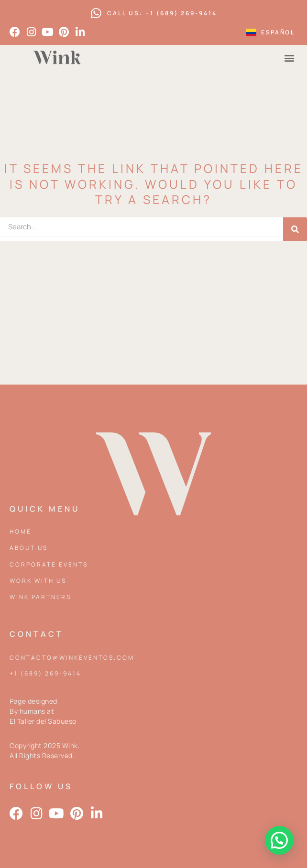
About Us (29, 548)
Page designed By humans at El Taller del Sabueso (43, 711)
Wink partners (40, 597)
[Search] (295, 229)
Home (21, 531)
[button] (290, 58)
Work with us (38, 581)
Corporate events (49, 564)
